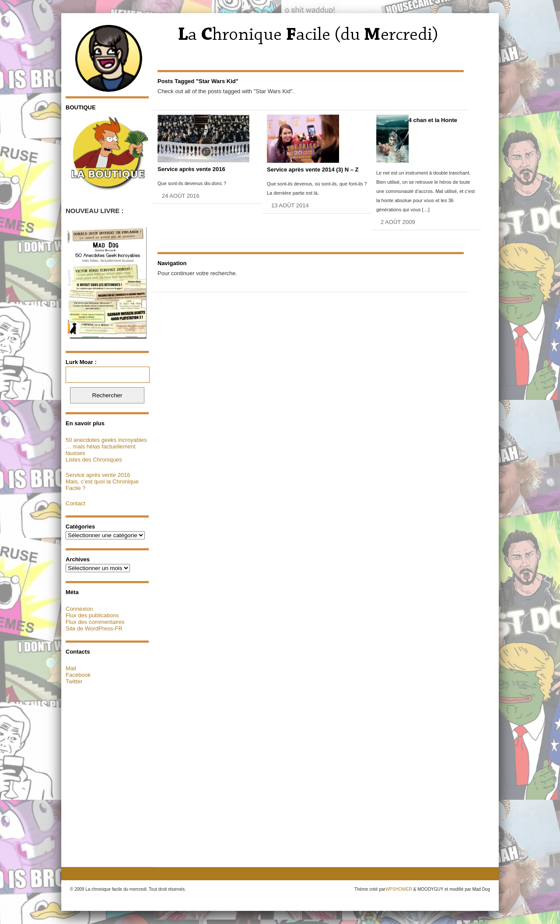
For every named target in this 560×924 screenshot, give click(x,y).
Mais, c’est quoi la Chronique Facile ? (102, 485)
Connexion (79, 609)
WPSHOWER (399, 889)
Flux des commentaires (95, 622)
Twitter (74, 681)
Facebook (78, 675)
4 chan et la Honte (433, 120)
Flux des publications (92, 615)
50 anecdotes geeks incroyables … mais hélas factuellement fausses (106, 446)
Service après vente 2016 (98, 475)
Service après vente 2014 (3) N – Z (313, 170)
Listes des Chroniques (94, 460)
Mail (71, 668)
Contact (75, 503)
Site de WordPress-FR (94, 628)
